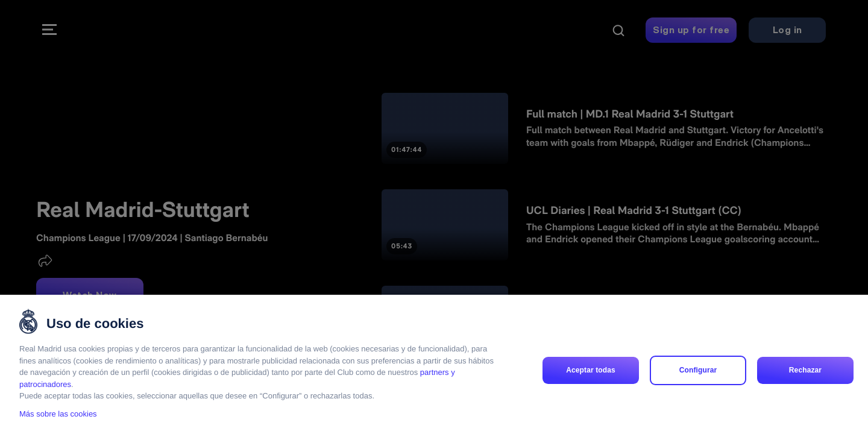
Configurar (698, 370)
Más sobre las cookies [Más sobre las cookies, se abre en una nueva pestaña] (58, 414)
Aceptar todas (591, 370)
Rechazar (805, 370)
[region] (434, 364)
